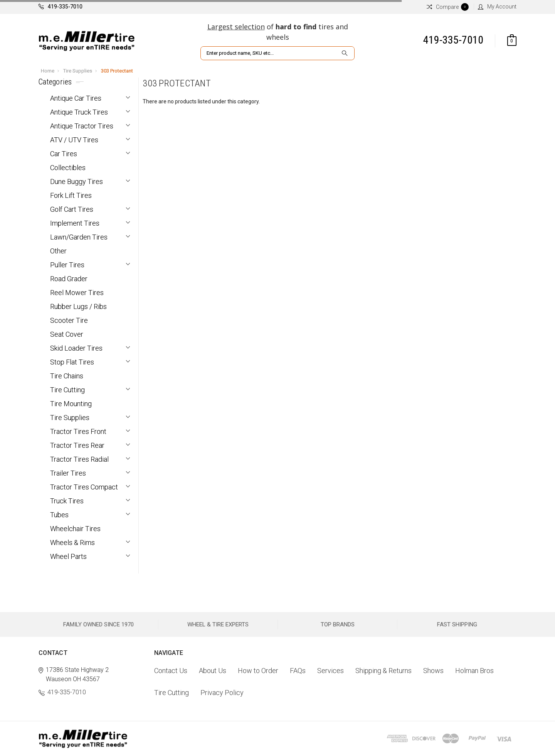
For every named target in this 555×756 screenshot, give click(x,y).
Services (330, 671)
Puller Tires (67, 265)
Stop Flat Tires (72, 362)
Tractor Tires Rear (77, 445)
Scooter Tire (69, 320)
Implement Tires (75, 223)
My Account (497, 7)
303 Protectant (117, 71)
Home (48, 71)
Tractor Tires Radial (79, 459)
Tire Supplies (78, 71)
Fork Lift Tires (71, 195)
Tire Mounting (71, 404)
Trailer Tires (68, 473)
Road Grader (69, 279)
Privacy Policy (222, 693)
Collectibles (68, 168)
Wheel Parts (68, 556)
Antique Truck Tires (79, 112)
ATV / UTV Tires (74, 140)
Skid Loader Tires (76, 348)
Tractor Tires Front (78, 431)
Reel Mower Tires (77, 293)
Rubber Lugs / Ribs (78, 306)
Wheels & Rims (72, 543)
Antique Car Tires (76, 98)
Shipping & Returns (383, 671)
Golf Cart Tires (72, 209)
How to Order (258, 671)
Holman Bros (474, 671)
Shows (433, 671)
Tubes (59, 515)
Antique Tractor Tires (82, 126)
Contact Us (171, 671)
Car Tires (64, 154)
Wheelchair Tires (75, 529)
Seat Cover (67, 334)
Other (58, 251)
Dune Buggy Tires (77, 181)
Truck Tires (67, 501)
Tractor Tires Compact (84, 487)
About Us (213, 671)
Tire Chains (67, 376)
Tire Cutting (67, 390)
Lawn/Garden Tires (79, 237)
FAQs (298, 671)
